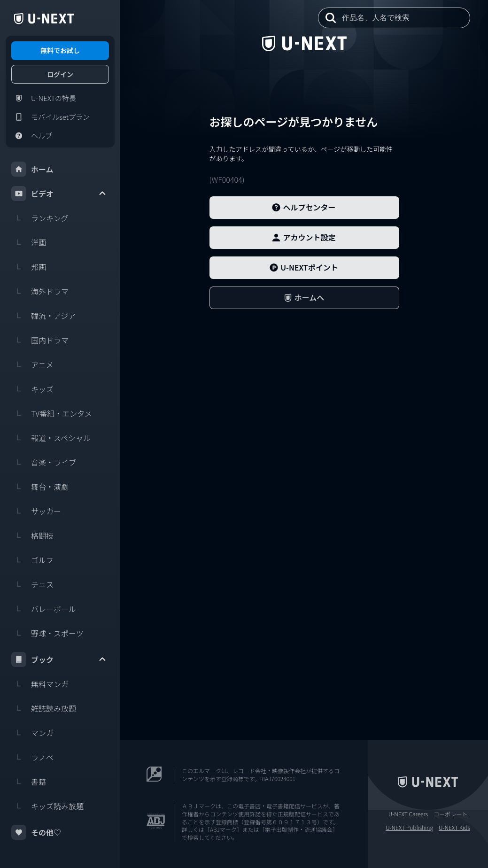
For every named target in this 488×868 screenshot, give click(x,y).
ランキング (40, 218)
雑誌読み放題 (44, 708)
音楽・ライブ (44, 462)
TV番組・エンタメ (52, 413)
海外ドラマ (40, 291)
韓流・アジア (43, 316)
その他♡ (36, 832)
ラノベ (32, 757)
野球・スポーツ (47, 633)
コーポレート (450, 814)
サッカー (36, 511)
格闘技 (32, 535)
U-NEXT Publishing (409, 828)
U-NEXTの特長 (44, 98)
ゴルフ (32, 560)
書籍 (29, 782)
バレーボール (44, 609)
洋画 (29, 242)
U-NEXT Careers (408, 814)
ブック (59, 659)
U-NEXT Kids (454, 828)
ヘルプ (32, 136)
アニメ (32, 364)
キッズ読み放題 (47, 806)
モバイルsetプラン (50, 117)
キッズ (32, 389)
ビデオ (59, 194)
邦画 (29, 267)
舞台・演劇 (40, 487)
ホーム (32, 169)
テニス (32, 584)
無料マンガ (40, 684)
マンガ (32, 733)
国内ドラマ (40, 340)
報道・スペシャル (51, 438)
